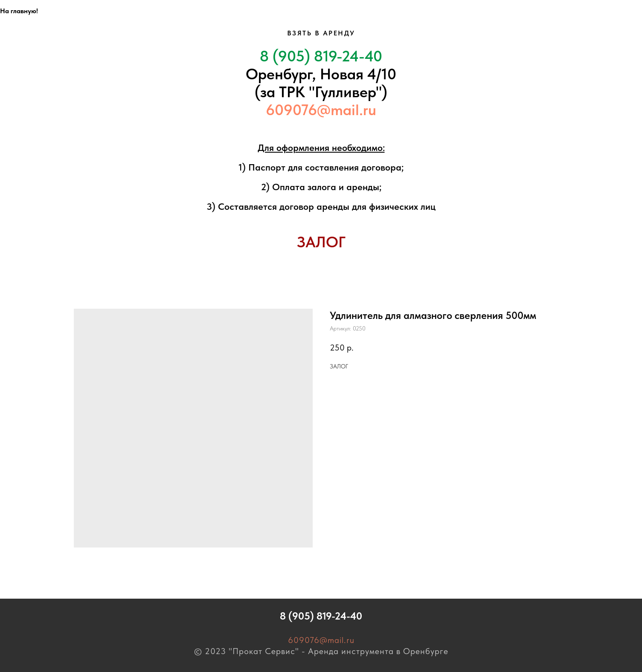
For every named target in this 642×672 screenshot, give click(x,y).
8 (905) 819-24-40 (321, 56)
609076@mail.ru (321, 110)
